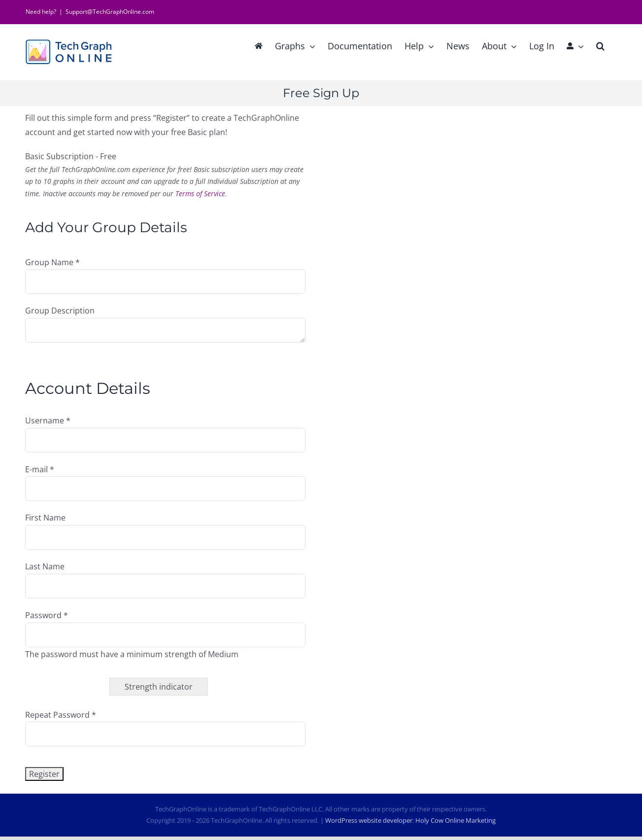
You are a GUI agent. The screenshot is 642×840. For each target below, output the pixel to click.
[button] (600, 45)
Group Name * (52, 262)
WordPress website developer (369, 820)
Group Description (60, 311)
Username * (48, 420)
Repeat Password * (61, 715)
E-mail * (40, 469)
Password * (47, 615)
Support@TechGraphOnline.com (110, 12)
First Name (45, 518)
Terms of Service (200, 193)
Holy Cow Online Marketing (456, 820)
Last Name (45, 566)
